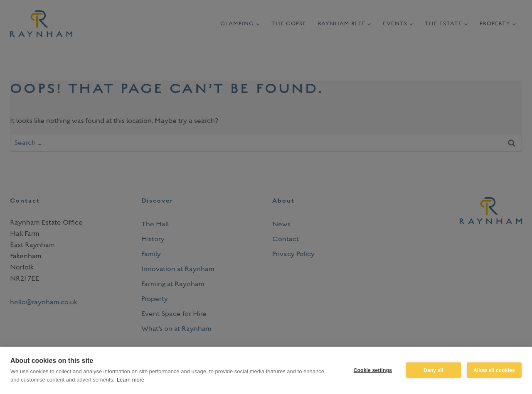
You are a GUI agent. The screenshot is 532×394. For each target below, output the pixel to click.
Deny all (433, 370)
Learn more (131, 380)
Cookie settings (373, 370)
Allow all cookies (494, 370)
